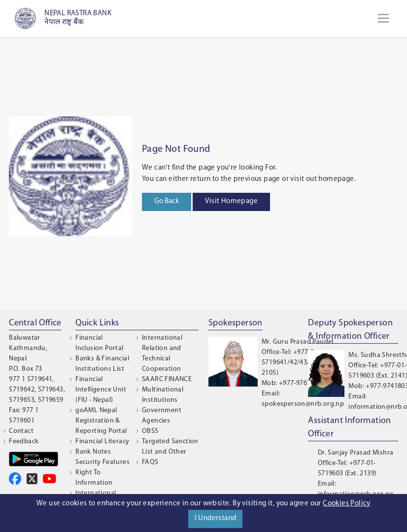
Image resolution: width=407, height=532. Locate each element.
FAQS (150, 462)
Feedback (24, 442)
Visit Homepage (231, 201)
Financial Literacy (102, 442)
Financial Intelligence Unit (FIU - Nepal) (101, 390)
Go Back (167, 201)
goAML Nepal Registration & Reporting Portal (101, 421)
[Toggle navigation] (383, 18)
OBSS (150, 431)
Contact (21, 431)
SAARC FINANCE (167, 379)
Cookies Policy (347, 504)
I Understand (216, 518)
